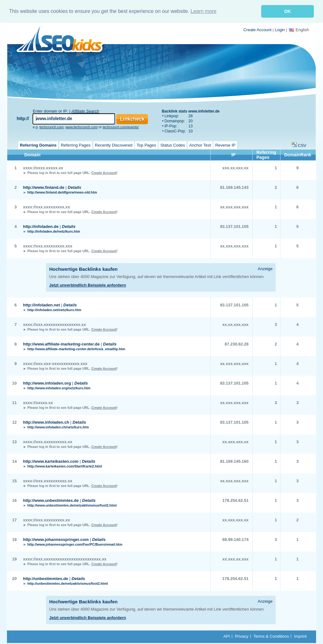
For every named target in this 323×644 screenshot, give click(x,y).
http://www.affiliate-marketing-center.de (61, 343)
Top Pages (146, 145)
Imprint (300, 636)
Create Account (258, 29)
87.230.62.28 (237, 343)
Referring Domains (38, 145)
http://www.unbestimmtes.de (51, 500)
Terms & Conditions (271, 636)
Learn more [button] (203, 11)
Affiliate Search (85, 110)
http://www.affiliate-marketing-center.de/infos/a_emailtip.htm (76, 348)
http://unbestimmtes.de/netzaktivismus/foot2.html (68, 583)
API (227, 636)
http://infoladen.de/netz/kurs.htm (54, 231)
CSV (302, 145)
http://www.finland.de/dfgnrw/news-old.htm (62, 192)
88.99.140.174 (235, 539)
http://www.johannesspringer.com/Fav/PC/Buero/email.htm (75, 544)
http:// (23, 118)
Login (280, 29)
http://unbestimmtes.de (46, 578)
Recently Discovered (114, 145)
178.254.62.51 (235, 500)
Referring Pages (76, 145)
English (299, 29)
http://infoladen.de (41, 226)
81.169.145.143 (234, 187)
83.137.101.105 (234, 226)
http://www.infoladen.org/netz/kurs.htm (59, 387)
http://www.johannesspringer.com (56, 539)
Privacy (242, 636)
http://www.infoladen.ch (46, 422)
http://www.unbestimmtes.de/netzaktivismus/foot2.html (72, 505)
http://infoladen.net (41, 304)
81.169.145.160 (234, 461)
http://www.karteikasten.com (51, 461)
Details (75, 187)
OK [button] (288, 11)
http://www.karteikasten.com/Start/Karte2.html (65, 466)
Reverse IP (225, 145)
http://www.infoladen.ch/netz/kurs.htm (58, 426)
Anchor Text (200, 145)
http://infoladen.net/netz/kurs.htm (54, 309)
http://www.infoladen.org (47, 383)
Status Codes (173, 145)
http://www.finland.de (44, 187)
